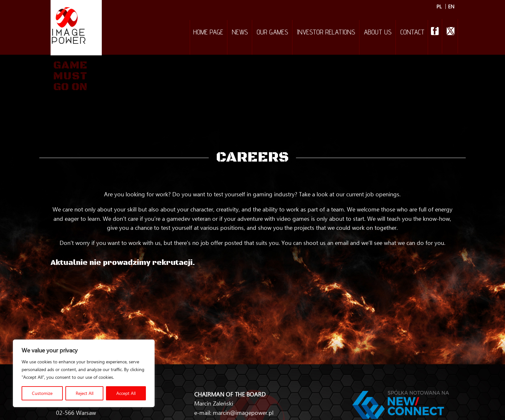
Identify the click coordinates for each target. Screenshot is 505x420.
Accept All (126, 393)
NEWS (240, 33)
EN (451, 6)
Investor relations (326, 33)
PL (439, 6)
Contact (412, 33)
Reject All (85, 393)
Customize (42, 393)
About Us (378, 33)
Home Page (208, 33)
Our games (272, 33)
